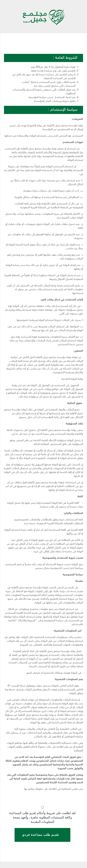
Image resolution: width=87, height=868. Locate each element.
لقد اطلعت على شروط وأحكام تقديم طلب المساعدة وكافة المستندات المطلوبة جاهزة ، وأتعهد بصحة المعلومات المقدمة (42, 817)
